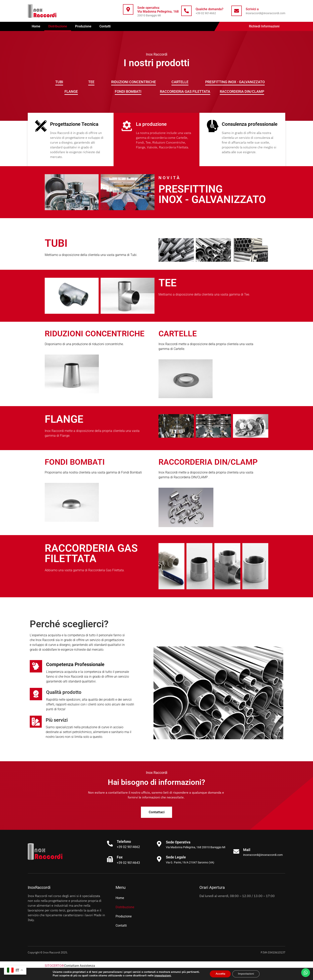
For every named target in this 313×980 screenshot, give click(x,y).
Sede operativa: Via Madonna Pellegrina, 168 (158, 10)
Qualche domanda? (209, 9)
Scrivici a (252, 9)
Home (36, 26)
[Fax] (110, 859)
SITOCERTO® (54, 966)
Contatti (105, 26)
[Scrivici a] (237, 11)
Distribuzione (58, 26)
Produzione (83, 26)
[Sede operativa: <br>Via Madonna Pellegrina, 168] (128, 9)
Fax (120, 857)
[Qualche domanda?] (186, 11)
